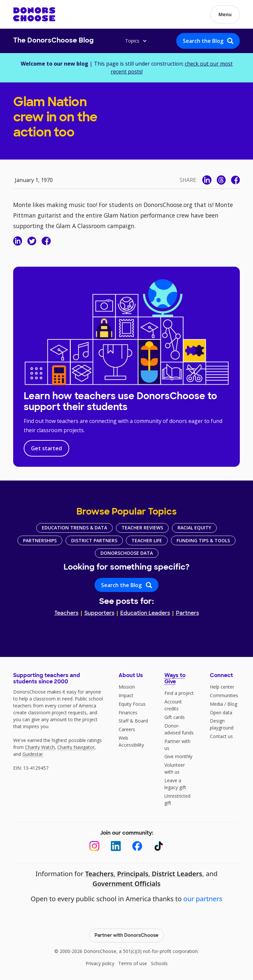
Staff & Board (133, 721)
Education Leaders (145, 613)
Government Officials (127, 884)
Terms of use (133, 963)
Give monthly (178, 756)
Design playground (222, 724)
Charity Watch (40, 747)
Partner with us (177, 745)
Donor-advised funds (179, 729)
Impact (126, 695)
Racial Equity (194, 528)
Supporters (99, 613)
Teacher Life (147, 540)
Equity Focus (132, 704)
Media (216, 704)
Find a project (179, 693)
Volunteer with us (175, 768)
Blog (232, 704)
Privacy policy (100, 963)
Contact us (221, 736)
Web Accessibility (131, 741)
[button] (225, 14)
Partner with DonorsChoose (126, 936)
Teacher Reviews (142, 528)
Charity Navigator (76, 747)
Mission (127, 687)
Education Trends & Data (74, 528)
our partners (203, 899)
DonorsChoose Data (127, 553)
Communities (224, 695)
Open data (221, 713)
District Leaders (177, 874)
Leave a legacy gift (175, 784)
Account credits (173, 705)
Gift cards (175, 717)
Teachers (66, 613)
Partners (187, 613)
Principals (133, 874)
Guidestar (33, 754)
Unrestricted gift (177, 799)
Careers (127, 729)
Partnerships (40, 540)
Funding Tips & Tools (203, 540)
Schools (159, 963)
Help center (222, 687)
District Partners (94, 540)
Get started (46, 448)
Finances (128, 713)
